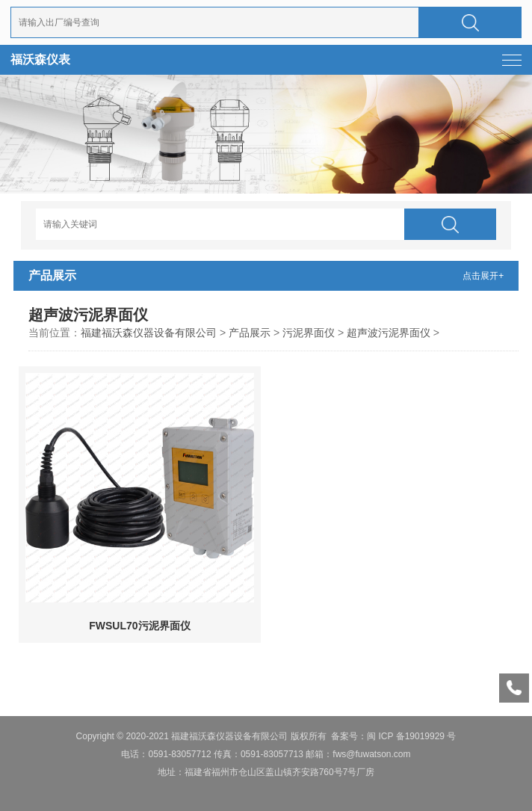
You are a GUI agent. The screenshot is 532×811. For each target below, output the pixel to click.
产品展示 (250, 333)
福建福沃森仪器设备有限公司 (149, 333)
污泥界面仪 (309, 333)
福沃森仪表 (40, 59)
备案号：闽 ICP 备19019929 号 (393, 736)
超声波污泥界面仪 (389, 333)
